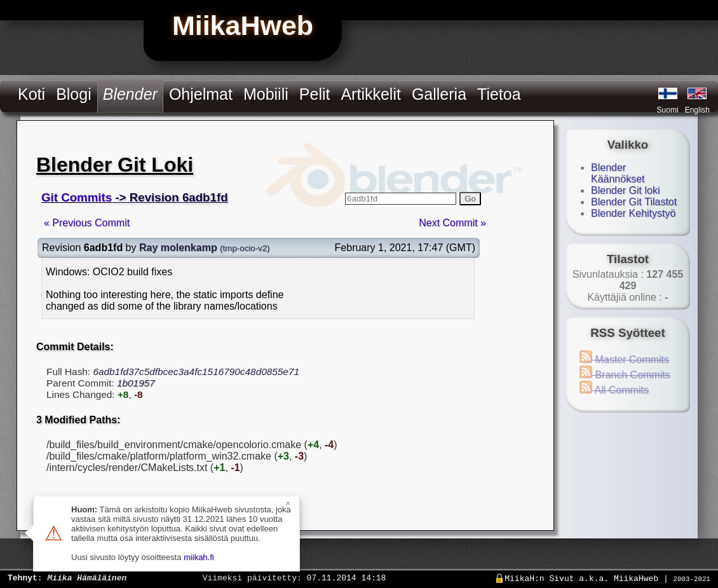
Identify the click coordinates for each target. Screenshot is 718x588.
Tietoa (499, 94)
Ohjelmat (201, 94)
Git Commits (77, 197)
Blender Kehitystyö (633, 213)
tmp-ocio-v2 (245, 248)
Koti (31, 94)
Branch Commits (625, 375)
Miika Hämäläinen (87, 577)
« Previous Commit (87, 223)
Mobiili (266, 94)
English (697, 110)
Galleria (439, 94)
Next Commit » (452, 223)
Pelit (315, 94)
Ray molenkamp (178, 248)
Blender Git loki (626, 190)
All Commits (614, 390)
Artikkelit (370, 94)
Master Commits (624, 359)
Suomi (668, 110)
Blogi (74, 94)
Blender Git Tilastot (634, 202)
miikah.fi (199, 557)
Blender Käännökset (618, 173)
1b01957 (136, 383)
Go (470, 199)
